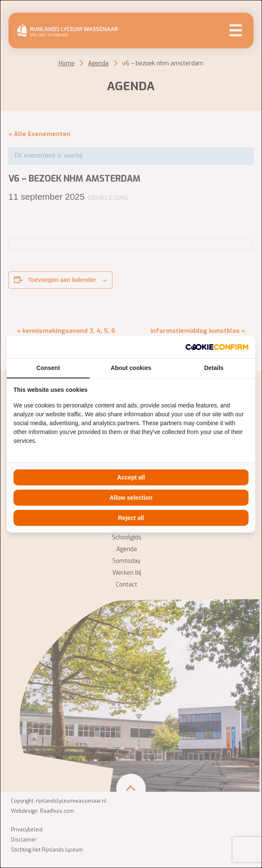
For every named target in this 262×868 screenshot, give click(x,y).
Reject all (131, 518)
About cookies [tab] (131, 368)
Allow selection (131, 498)
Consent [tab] (48, 368)
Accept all (131, 477)
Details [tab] (214, 368)
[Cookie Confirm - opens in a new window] (217, 347)
